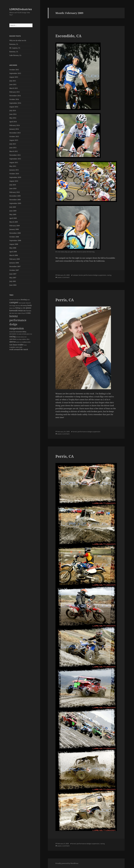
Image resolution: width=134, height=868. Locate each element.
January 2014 (14, 129)
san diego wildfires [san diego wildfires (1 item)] (22, 339)
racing (109, 275)
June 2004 (13, 285)
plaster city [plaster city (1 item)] (29, 334)
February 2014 (15, 125)
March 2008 (14, 255)
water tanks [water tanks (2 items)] (19, 347)
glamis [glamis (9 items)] (29, 308)
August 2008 (14, 244)
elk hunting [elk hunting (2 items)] (24, 306)
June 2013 (13, 148)
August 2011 (14, 162)
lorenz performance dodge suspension (92, 275)
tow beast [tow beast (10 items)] (13, 345)
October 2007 (14, 270)
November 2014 (15, 96)
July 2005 (13, 281)
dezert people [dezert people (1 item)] (22, 303)
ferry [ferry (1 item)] (14, 308)
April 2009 (13, 218)
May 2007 (13, 278)
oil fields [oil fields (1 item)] (24, 334)
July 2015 (13, 81)
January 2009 (14, 229)
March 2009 (14, 222)
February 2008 (15, 259)
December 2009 (15, 196)
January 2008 (14, 263)
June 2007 (13, 274)
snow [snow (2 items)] (18, 342)
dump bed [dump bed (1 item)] (28, 303)
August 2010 (14, 181)
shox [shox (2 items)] (28, 339)
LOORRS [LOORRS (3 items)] (28, 313)
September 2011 (15, 159)
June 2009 (13, 211)
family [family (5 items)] (30, 305)
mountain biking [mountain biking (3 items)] (21, 332)
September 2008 (15, 240)
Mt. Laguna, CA (15, 48)
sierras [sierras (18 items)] (13, 342)
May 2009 (13, 214)
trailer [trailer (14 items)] (21, 345)
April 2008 (13, 252)
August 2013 (14, 140)
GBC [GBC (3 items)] (24, 308)
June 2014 (13, 114)
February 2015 (15, 92)
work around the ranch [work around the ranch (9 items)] (19, 349)
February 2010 (15, 192)
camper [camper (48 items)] (14, 302)
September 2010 (15, 177)
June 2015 (13, 84)
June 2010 (13, 188)
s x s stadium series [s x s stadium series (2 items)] (25, 342)
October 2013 (14, 136)
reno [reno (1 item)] (25, 337)
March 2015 (14, 88)
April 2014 (13, 122)
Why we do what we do (18, 40)
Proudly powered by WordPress (67, 863)
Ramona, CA (14, 44)
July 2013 (13, 144)
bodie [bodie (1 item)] (28, 300)
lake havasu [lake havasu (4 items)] (27, 311)
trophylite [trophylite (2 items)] (12, 347)
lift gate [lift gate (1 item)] (23, 313)
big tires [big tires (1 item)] (19, 300)
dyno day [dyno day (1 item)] (18, 306)
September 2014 (15, 103)
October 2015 (14, 70)
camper (75, 275)
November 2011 (15, 155)
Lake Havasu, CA (15, 55)
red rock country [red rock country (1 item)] (20, 337)
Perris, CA (65, 300)
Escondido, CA (68, 36)
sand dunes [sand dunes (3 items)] (13, 339)
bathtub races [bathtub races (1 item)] (13, 300)
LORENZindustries (21, 9)
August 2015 (14, 77)
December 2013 (15, 133)
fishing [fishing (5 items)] (18, 308)
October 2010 (14, 174)
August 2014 (14, 107)
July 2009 (13, 207)
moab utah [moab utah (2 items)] (12, 332)
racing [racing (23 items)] (12, 336)
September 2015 (15, 73)
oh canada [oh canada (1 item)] (19, 334)
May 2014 (13, 118)
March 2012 (14, 151)
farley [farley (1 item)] (11, 308)
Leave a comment (63, 277)
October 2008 (14, 237)
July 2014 (13, 110)
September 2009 (15, 203)
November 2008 (15, 233)
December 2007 (15, 266)
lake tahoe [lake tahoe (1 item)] (12, 313)
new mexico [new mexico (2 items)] (13, 334)
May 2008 (13, 248)
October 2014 (14, 99)
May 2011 (13, 166)
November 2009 (15, 200)
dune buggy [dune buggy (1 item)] (12, 306)
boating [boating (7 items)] (24, 300)
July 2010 (13, 185)
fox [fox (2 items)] (22, 308)
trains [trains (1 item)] (25, 345)
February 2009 (15, 226)
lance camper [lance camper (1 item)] (18, 313)
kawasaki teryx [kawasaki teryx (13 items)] (16, 310)
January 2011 (14, 170)
